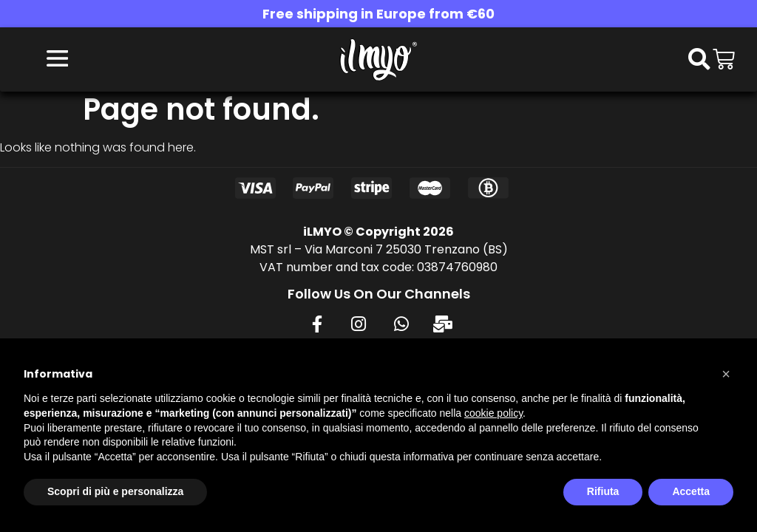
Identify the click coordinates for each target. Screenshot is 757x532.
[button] (726, 374)
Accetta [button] (691, 491)
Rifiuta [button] (603, 491)
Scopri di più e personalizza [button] (115, 491)
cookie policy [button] (493, 413)
